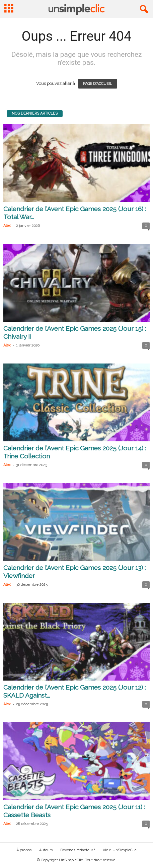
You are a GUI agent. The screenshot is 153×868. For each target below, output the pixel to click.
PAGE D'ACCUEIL (98, 84)
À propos (24, 850)
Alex (7, 226)
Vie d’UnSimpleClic (120, 850)
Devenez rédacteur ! (78, 850)
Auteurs (46, 850)
